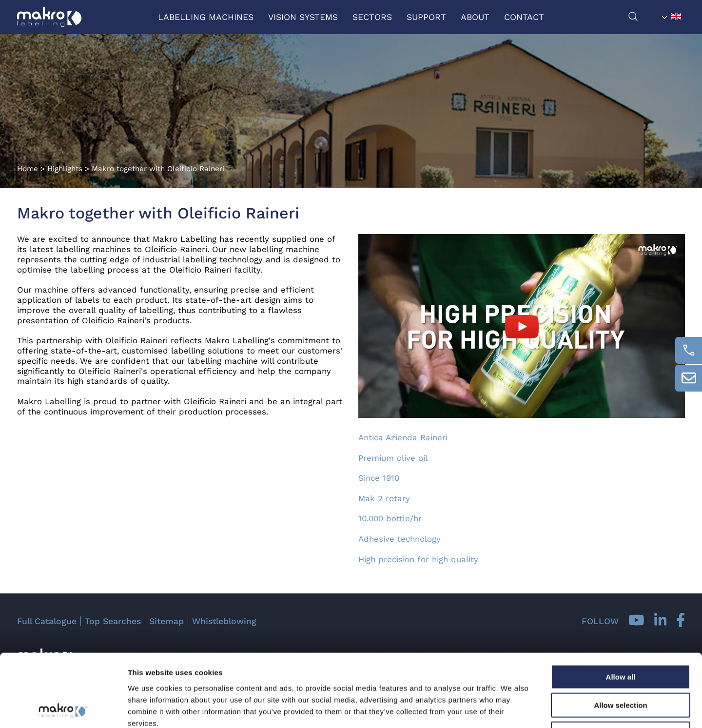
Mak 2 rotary (384, 498)
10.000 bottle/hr (390, 518)
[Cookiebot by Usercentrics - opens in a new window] (63, 709)
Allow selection (620, 638)
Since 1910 (379, 478)
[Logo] (49, 17)
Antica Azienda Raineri (403, 437)
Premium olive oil (393, 458)
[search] (643, 19)
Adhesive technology (400, 539)
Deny (621, 666)
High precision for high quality (418, 559)
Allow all (621, 609)
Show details (512, 709)
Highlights (65, 169)
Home (28, 169)
